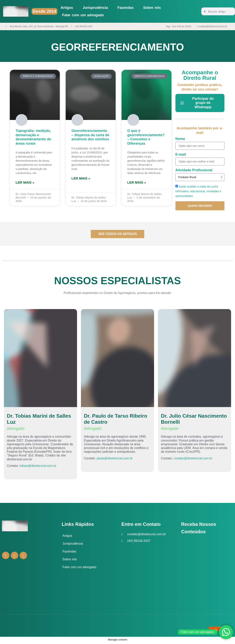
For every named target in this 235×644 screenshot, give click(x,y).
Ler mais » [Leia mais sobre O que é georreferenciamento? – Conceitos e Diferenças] (137, 183)
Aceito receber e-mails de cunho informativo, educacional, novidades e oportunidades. (198, 191)
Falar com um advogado (83, 15)
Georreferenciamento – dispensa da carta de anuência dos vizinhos (90, 135)
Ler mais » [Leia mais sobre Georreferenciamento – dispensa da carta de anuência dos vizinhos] (81, 178)
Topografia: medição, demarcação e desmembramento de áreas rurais (33, 137)
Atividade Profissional (194, 170)
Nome (180, 139)
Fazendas (126, 8)
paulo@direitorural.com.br (115, 459)
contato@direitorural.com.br (193, 459)
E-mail (181, 155)
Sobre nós (152, 8)
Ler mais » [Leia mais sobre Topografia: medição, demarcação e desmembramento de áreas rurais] (25, 183)
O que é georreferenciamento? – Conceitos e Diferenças (146, 137)
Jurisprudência (95, 8)
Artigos (67, 8)
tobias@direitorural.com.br (38, 467)
